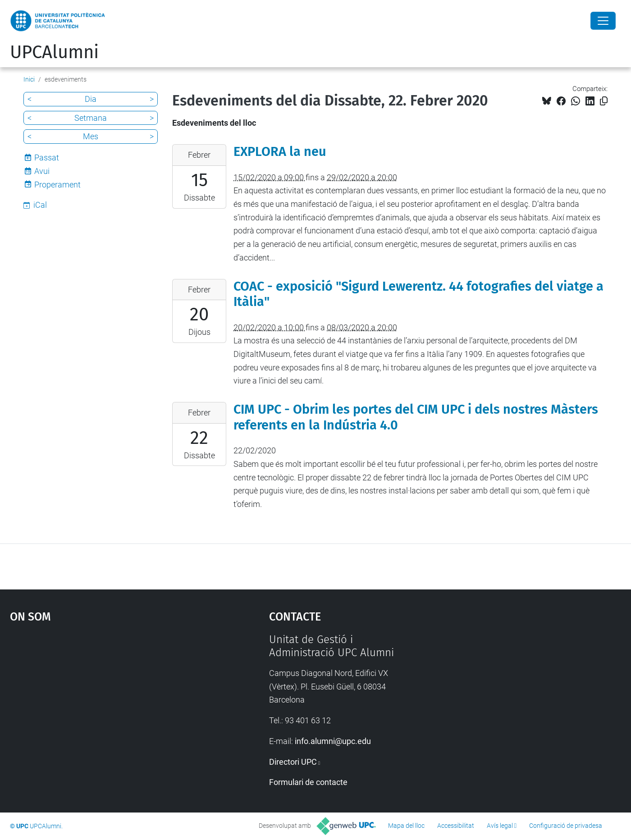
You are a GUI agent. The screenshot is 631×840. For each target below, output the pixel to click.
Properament (57, 185)
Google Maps (108, 701)
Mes (91, 136)
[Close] (603, 21)
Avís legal (500, 826)
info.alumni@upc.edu (333, 741)
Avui (42, 171)
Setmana (91, 118)
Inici (29, 79)
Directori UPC (293, 762)
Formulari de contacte (308, 782)
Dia (91, 99)
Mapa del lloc (406, 826)
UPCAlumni (54, 52)
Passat (47, 157)
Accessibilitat (456, 826)
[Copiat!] (604, 101)
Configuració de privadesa (566, 826)
